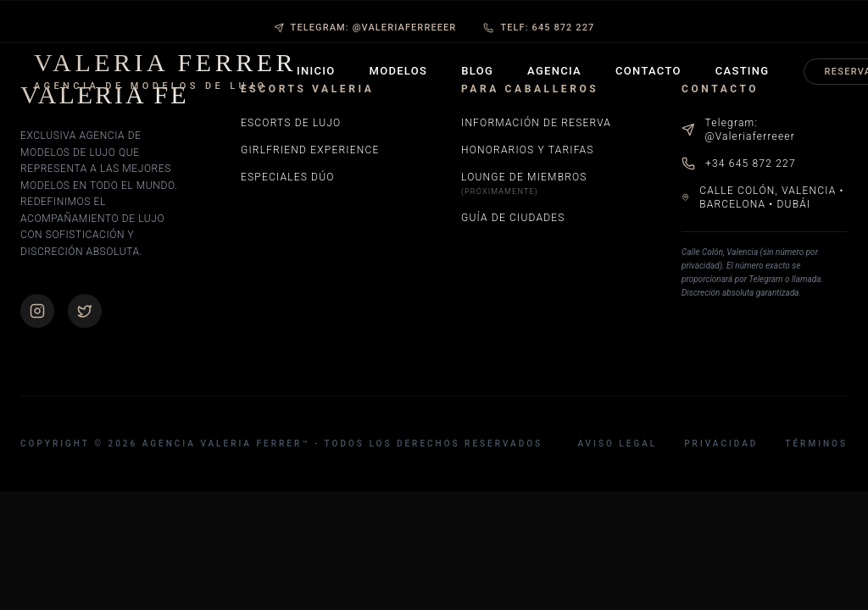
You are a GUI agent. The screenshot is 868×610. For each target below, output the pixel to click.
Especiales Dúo (288, 177)
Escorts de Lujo (291, 123)
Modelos (399, 71)
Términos (816, 444)
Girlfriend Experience (310, 150)
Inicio (316, 71)
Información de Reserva (536, 123)
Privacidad (721, 444)
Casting (743, 71)
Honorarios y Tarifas (528, 150)
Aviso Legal (617, 444)
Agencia (554, 71)
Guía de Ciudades (513, 218)
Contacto (648, 71)
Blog (477, 71)
